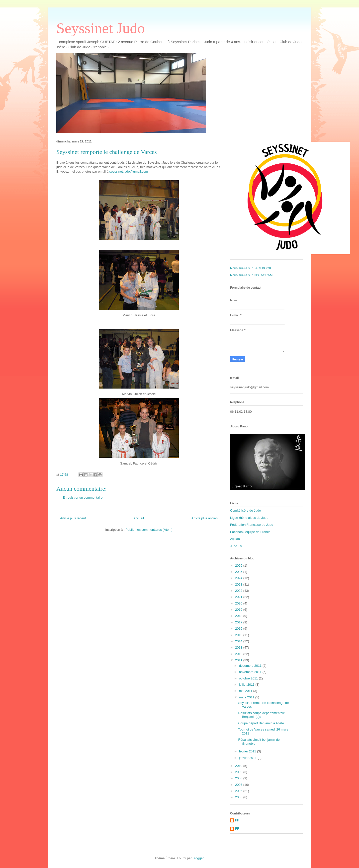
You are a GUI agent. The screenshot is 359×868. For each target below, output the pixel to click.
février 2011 (248, 751)
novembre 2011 (251, 672)
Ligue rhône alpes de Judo (249, 518)
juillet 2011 (247, 685)
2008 (239, 778)
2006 (239, 791)
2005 (239, 797)
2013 (239, 647)
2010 (239, 766)
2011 (239, 660)
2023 (239, 584)
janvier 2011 (248, 758)
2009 (239, 772)
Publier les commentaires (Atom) (149, 530)
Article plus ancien (205, 518)
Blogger (198, 858)
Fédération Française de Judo (252, 525)
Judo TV (236, 546)
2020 (239, 603)
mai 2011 (246, 691)
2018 (239, 616)
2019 (239, 610)
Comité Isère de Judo (246, 510)
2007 (239, 785)
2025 (239, 572)
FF (237, 820)
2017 (239, 622)
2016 (239, 629)
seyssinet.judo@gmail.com (129, 171)
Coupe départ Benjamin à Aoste (261, 723)
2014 (239, 641)
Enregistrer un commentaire (83, 498)
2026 (239, 566)
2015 (239, 635)
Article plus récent (73, 518)
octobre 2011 (249, 678)
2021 (239, 597)
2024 (239, 578)
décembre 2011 (251, 666)
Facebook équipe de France (250, 532)
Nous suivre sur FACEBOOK (251, 268)
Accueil (139, 518)
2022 (239, 591)
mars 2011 (247, 697)
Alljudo (235, 539)
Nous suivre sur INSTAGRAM (251, 275)
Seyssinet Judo (101, 28)
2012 (239, 654)
